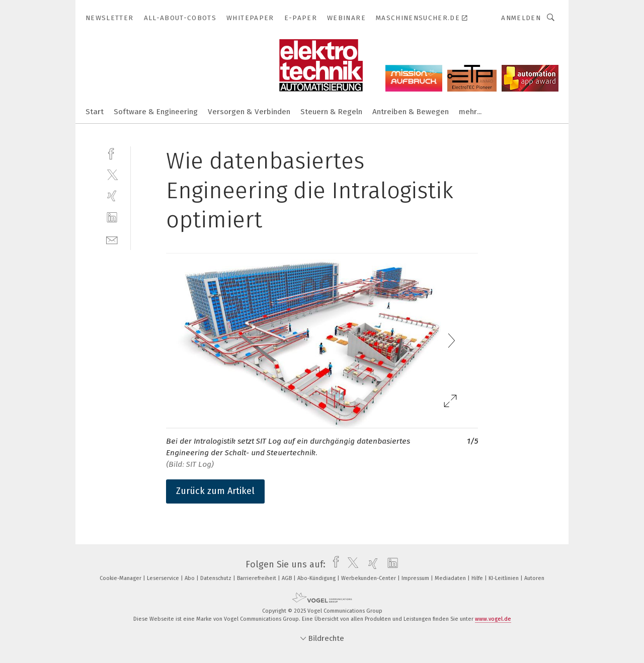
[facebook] (112, 153)
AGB (288, 578)
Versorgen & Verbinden (249, 112)
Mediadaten (451, 578)
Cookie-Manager (121, 578)
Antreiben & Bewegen (411, 112)
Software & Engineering (156, 112)
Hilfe (478, 578)
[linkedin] (112, 218)
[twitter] (112, 174)
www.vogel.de (493, 619)
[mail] (112, 239)
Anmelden (521, 18)
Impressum (416, 578)
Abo (190, 578)
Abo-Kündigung (317, 578)
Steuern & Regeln (331, 112)
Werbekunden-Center (369, 578)
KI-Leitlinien (504, 578)
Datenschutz (217, 578)
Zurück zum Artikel (215, 491)
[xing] (112, 196)
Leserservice (164, 578)
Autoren (534, 578)
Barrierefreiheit (257, 578)
